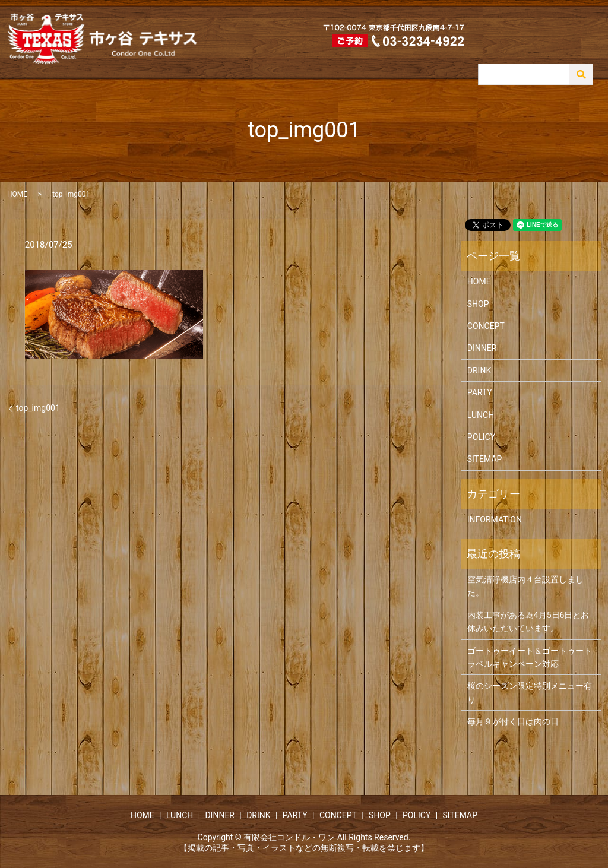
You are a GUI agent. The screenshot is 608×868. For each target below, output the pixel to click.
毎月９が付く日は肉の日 (513, 721)
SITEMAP (485, 459)
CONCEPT (544, 61)
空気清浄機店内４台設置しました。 (525, 586)
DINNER (431, 61)
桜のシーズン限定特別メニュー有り (530, 692)
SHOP (584, 61)
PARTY (504, 61)
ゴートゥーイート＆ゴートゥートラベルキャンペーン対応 (530, 657)
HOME (357, 61)
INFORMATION (495, 519)
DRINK (469, 61)
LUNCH (393, 61)
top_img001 (38, 408)
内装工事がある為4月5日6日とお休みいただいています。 (528, 622)
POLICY (481, 437)
